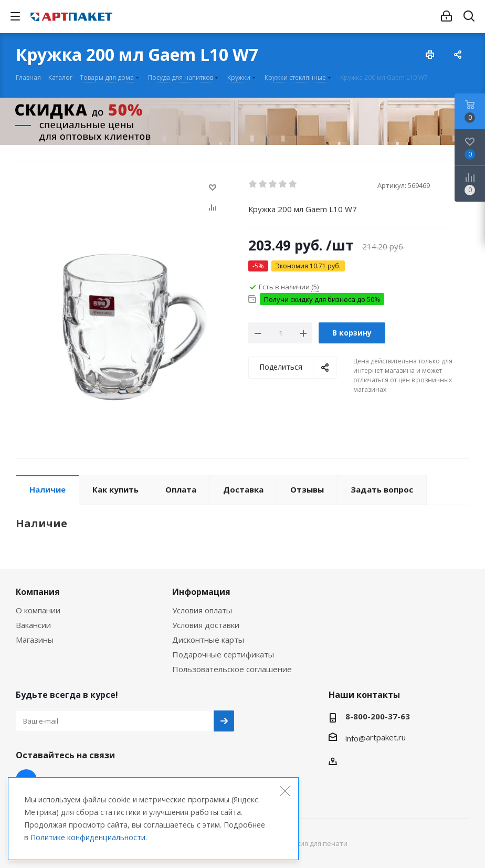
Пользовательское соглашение (232, 669)
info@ (356, 738)
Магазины (35, 640)
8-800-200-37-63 (378, 716)
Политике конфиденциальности (88, 837)
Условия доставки (206, 625)
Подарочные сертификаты (223, 654)
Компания (38, 592)
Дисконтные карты (208, 640)
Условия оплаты (202, 610)
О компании (38, 610)
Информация (201, 592)
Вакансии (33, 625)
